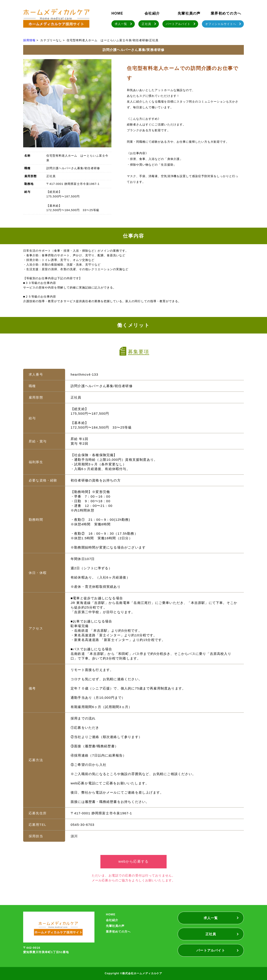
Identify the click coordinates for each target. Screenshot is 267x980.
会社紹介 (152, 13)
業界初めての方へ (226, 13)
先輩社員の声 (189, 13)
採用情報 (29, 40)
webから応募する (134, 861)
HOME (117, 13)
